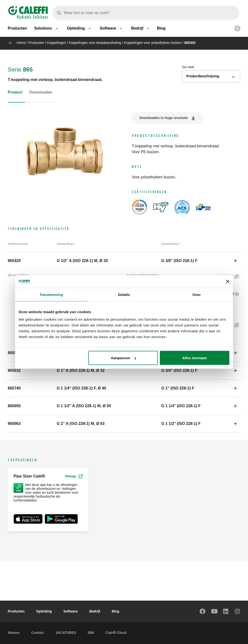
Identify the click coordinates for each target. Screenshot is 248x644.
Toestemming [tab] (51, 294)
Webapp (74, 476)
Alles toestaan (195, 358)
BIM (91, 633)
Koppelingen (56, 43)
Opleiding (44, 611)
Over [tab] (197, 294)
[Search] (146, 13)
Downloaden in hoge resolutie (164, 118)
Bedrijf (95, 611)
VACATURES (66, 633)
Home (21, 43)
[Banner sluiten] (228, 281)
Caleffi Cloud (116, 633)
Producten (17, 29)
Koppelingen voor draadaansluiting (95, 43)
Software (71, 611)
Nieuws (14, 633)
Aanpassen (124, 358)
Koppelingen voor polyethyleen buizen (153, 43)
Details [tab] (124, 294)
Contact (38, 633)
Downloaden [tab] (41, 92)
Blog (161, 29)
